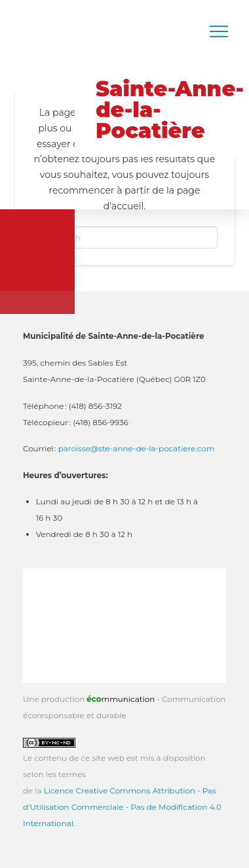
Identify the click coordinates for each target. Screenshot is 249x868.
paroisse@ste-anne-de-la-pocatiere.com (137, 448)
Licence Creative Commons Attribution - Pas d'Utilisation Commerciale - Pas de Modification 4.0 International (122, 807)
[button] (219, 31)
